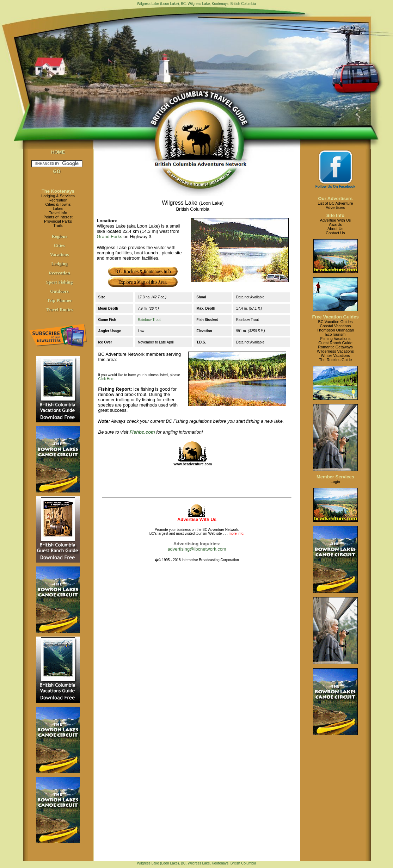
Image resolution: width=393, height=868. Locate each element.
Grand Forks (110, 237)
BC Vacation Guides (335, 322)
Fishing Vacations (335, 339)
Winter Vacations (335, 355)
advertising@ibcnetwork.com (197, 549)
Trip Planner (60, 300)
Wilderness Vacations (335, 351)
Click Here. (107, 379)
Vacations (60, 255)
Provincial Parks (58, 221)
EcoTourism (335, 334)
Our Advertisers (336, 199)
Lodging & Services (58, 196)
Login (335, 482)
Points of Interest (58, 217)
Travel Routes (59, 309)
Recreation (58, 200)
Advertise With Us (335, 220)
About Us (335, 229)
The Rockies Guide (336, 360)
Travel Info (58, 213)
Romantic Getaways (335, 347)
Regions (59, 236)
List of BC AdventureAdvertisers (335, 205)
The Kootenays (58, 191)
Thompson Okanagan (336, 330)
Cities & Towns (58, 204)
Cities (60, 245)
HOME (58, 152)
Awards (335, 224)
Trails (58, 225)
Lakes (58, 209)
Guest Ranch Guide (335, 343)
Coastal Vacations (336, 326)
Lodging (59, 264)
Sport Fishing (60, 282)
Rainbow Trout (149, 320)
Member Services (335, 477)
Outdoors (59, 291)
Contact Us (335, 233)
